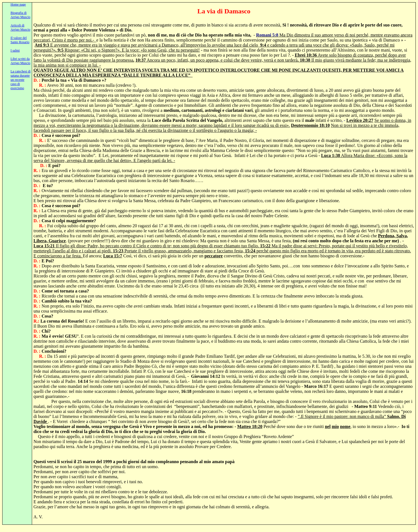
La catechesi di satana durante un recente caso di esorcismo (21, 80)
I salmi (15, 50)
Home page (18, 4)
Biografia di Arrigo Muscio (21, 15)
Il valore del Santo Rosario (20, 40)
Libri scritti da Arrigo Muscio (21, 61)
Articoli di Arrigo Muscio (21, 27)
